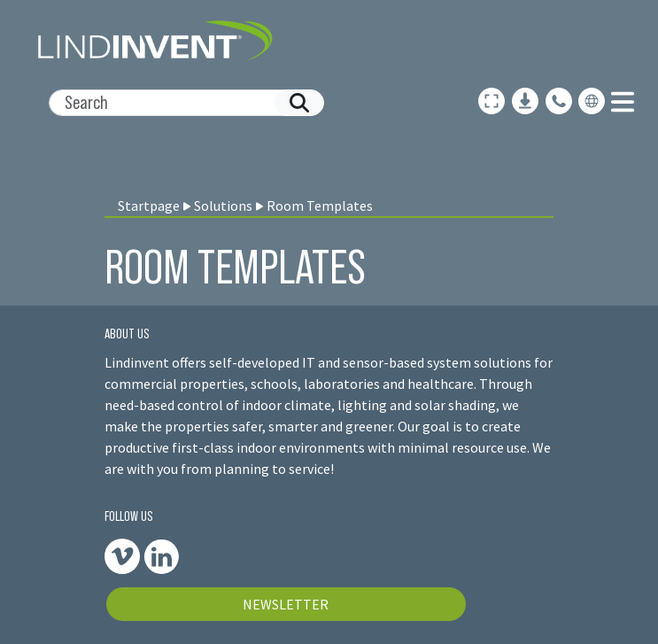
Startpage (149, 206)
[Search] (179, 103)
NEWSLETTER (286, 604)
